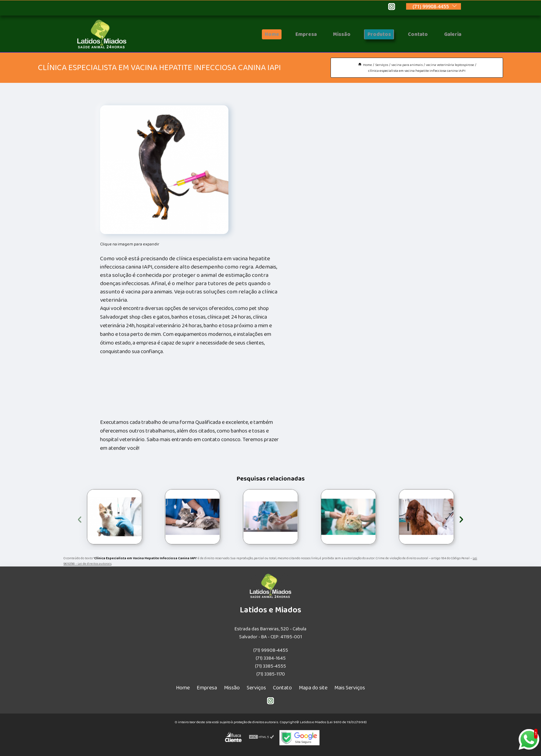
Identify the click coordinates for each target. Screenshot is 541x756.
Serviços (256, 688)
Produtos (373, 34)
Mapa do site (313, 688)
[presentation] (80, 518)
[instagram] (392, 8)
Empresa (297, 34)
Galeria (451, 34)
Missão (334, 34)
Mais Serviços (350, 688)
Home (261, 34)
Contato (413, 34)
